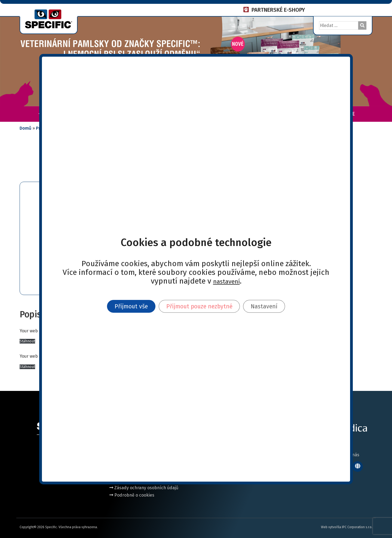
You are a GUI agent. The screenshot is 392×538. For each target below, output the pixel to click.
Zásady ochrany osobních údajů (144, 488)
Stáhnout (27, 341)
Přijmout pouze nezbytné (200, 306)
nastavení (226, 280)
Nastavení (271, 306)
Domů (25, 128)
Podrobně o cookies (132, 495)
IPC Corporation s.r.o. (357, 527)
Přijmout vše (125, 306)
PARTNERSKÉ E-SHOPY (278, 10)
